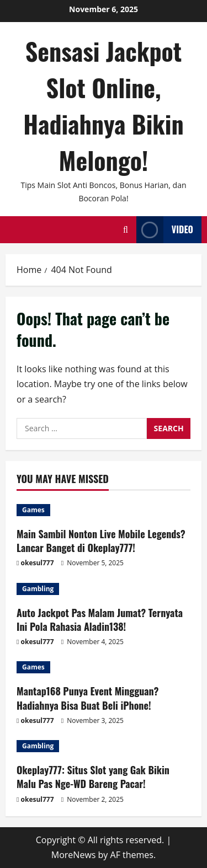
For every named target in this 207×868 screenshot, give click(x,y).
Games (33, 510)
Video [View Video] (165, 230)
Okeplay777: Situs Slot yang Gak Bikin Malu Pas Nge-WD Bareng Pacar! (93, 777)
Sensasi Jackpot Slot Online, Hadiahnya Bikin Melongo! (103, 106)
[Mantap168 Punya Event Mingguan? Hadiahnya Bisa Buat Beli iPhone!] (104, 667)
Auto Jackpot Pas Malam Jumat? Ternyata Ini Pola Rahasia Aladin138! (100, 620)
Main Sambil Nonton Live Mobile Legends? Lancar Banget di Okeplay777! (101, 541)
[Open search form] (126, 230)
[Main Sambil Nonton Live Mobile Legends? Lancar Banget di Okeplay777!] (104, 510)
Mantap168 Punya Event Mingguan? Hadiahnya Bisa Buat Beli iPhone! (87, 698)
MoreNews (74, 855)
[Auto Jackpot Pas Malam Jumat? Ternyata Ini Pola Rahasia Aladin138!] (104, 589)
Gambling (38, 589)
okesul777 (38, 563)
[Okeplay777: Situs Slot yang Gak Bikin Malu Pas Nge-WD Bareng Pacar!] (104, 746)
